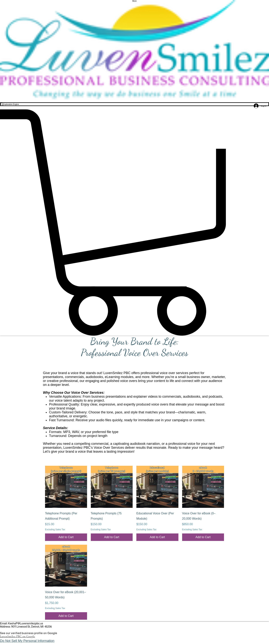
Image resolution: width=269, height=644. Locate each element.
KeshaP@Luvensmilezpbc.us (26, 623)
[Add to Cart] (66, 537)
